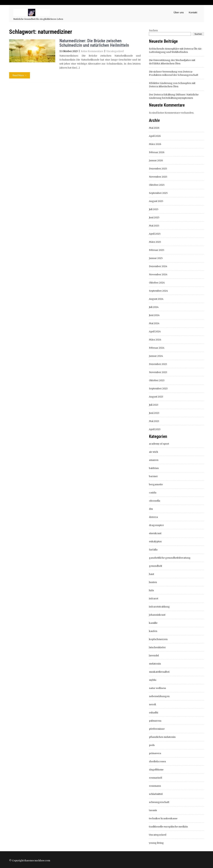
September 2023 (158, 389)
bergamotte (156, 484)
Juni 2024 (154, 315)
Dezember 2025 (158, 169)
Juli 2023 (154, 405)
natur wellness (157, 688)
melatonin (155, 664)
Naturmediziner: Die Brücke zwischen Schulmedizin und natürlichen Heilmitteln (94, 43)
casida (153, 493)
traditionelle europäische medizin (168, 827)
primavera (155, 753)
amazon (154, 460)
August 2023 (156, 397)
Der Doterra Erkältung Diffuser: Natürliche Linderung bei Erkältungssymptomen (174, 96)
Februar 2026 (157, 152)
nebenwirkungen (159, 696)
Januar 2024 (156, 356)
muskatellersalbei (159, 672)
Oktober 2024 (157, 283)
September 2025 (158, 193)
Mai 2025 (154, 226)
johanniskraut (157, 615)
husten (153, 582)
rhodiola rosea (157, 761)
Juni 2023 (154, 413)
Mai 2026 (154, 128)
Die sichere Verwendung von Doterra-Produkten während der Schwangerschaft (174, 73)
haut (152, 574)
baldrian (154, 468)
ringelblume (156, 770)
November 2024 (158, 274)
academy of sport (159, 444)
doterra (153, 517)
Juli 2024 (154, 307)
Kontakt (193, 12)
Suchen (153, 30)
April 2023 (155, 429)
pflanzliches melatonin (162, 737)
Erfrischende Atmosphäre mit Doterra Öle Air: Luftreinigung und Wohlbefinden (175, 50)
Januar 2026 (156, 160)
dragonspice (156, 525)
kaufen (153, 631)
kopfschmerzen (158, 639)
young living (156, 843)
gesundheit (156, 566)
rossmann (155, 786)
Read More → (20, 75)
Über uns (179, 12)
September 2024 (158, 291)
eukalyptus (155, 541)
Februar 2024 (157, 348)
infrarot (154, 599)
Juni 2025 (154, 217)
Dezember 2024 (158, 266)
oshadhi (154, 713)
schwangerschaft (159, 802)
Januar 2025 (156, 258)
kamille (153, 623)
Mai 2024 (154, 323)
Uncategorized (115, 51)
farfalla (153, 550)
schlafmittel (156, 794)
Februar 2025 (157, 250)
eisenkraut (155, 533)
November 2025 (158, 177)
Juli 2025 (154, 209)
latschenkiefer (157, 647)
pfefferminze (157, 729)
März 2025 (155, 242)
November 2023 (158, 372)
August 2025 (156, 201)
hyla (151, 590)
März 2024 (155, 340)
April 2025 (155, 234)
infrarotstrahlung (159, 607)
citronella (155, 501)
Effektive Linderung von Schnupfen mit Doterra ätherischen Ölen (172, 85)
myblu (153, 680)
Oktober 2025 (157, 185)
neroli (152, 704)
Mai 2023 (154, 421)
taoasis (153, 810)
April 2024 (155, 332)
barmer (153, 476)
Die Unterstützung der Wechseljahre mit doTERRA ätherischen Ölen (172, 62)
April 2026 (155, 136)
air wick (154, 452)
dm (151, 509)
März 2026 (155, 144)
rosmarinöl (156, 778)
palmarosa (155, 721)
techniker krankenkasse (163, 818)
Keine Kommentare (92, 51)
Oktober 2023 (157, 380)
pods (152, 745)
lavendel (154, 656)
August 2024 (156, 299)
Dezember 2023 (158, 364)
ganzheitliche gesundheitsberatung (170, 558)
